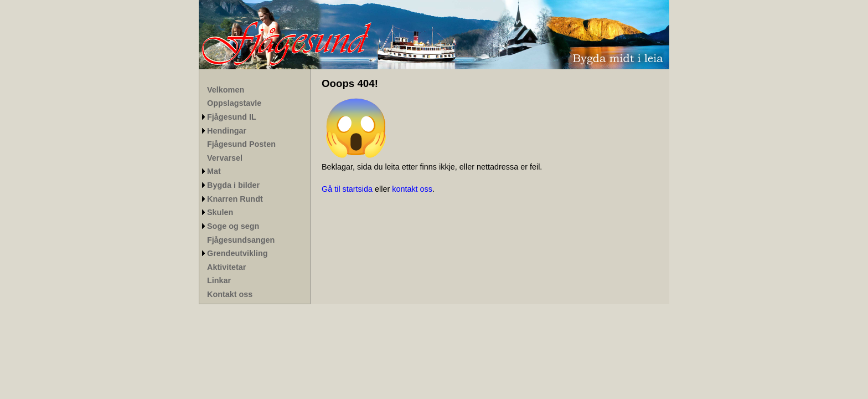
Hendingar (227, 131)
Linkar (219, 280)
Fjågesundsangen (241, 240)
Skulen (220, 212)
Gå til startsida (347, 189)
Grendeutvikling (237, 253)
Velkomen (226, 90)
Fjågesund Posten (241, 144)
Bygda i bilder (233, 185)
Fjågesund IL (232, 117)
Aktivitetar (226, 267)
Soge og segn (233, 226)
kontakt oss (412, 189)
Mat (214, 171)
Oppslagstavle (234, 103)
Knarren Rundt (235, 199)
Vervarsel (225, 158)
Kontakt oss (230, 294)
